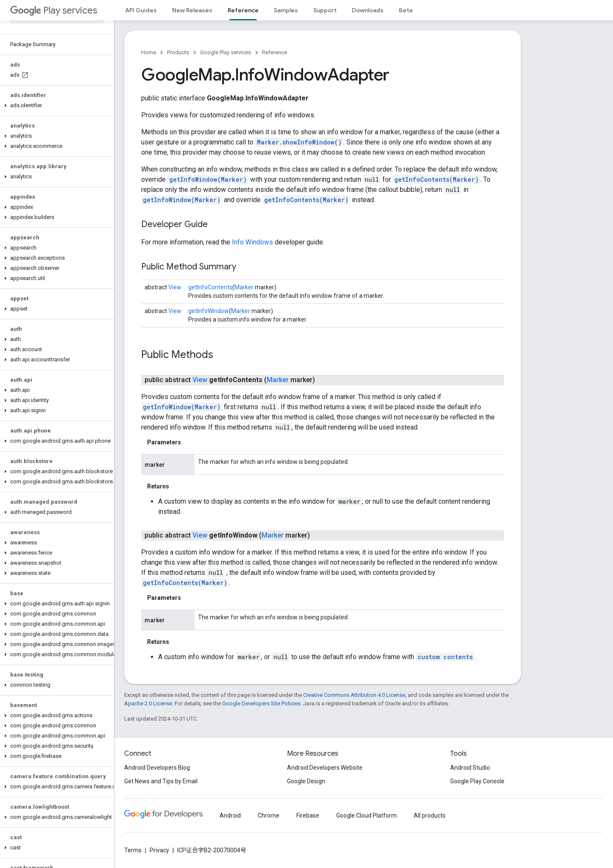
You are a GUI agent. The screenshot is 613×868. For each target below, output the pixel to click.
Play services (54, 10)
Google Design (306, 781)
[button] (55, 105)
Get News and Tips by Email (161, 781)
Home (149, 52)
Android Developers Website (325, 768)
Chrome (269, 815)
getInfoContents (210, 287)
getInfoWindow (209, 311)
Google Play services (226, 52)
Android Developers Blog (157, 768)
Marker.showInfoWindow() (299, 142)
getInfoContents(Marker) (436, 179)
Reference (274, 52)
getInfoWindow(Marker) (208, 179)
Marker (244, 287)
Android (230, 815)
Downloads (368, 10)
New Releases (192, 10)
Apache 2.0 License (148, 703)
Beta (406, 10)
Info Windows (252, 242)
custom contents (445, 657)
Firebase (308, 815)
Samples (286, 10)
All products (430, 815)
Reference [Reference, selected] (243, 10)
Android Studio (470, 768)
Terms (133, 850)
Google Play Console (477, 781)
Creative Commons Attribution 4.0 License (354, 695)
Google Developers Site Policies (261, 703)
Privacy (159, 850)
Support (325, 10)
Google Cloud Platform (366, 815)
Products (178, 52)
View (175, 287)
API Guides (141, 10)
